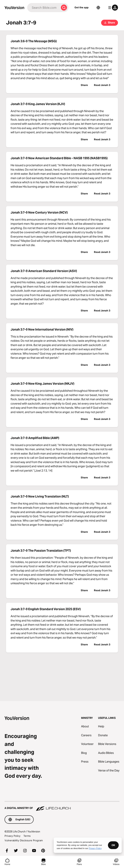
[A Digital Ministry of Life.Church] (62, 806)
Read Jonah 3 (102, 85)
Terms (27, 836)
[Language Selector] (98, 8)
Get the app (81, 7)
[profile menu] (112, 8)
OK (113, 845)
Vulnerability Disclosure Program (24, 840)
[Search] (43, 8)
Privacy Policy (12, 836)
